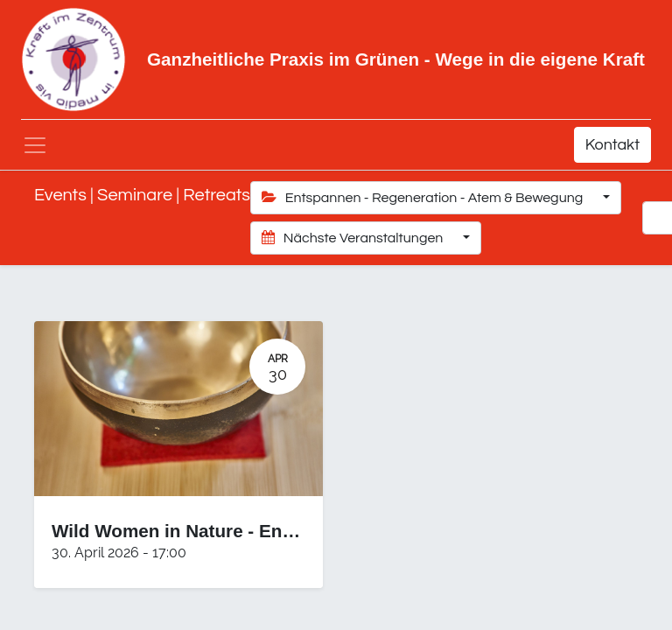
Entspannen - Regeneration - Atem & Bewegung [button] (424, 197)
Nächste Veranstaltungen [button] (354, 238)
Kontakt (612, 145)
